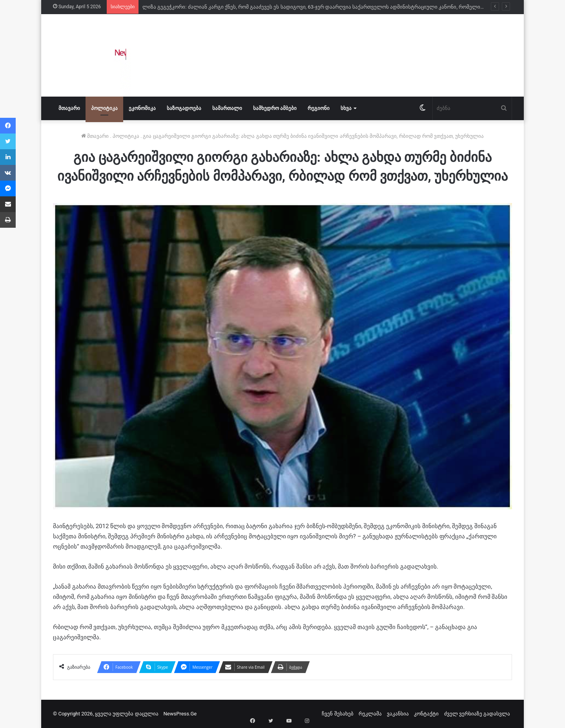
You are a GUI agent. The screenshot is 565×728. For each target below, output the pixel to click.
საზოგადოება (184, 108)
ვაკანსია (398, 714)
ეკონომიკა (142, 108)
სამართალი (227, 108)
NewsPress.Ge (180, 714)
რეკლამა (370, 714)
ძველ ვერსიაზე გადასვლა (477, 714)
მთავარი (69, 108)
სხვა (346, 108)
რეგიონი (319, 108)
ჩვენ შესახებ (337, 714)
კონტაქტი (426, 714)
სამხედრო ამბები (275, 108)
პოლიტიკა (104, 108)
